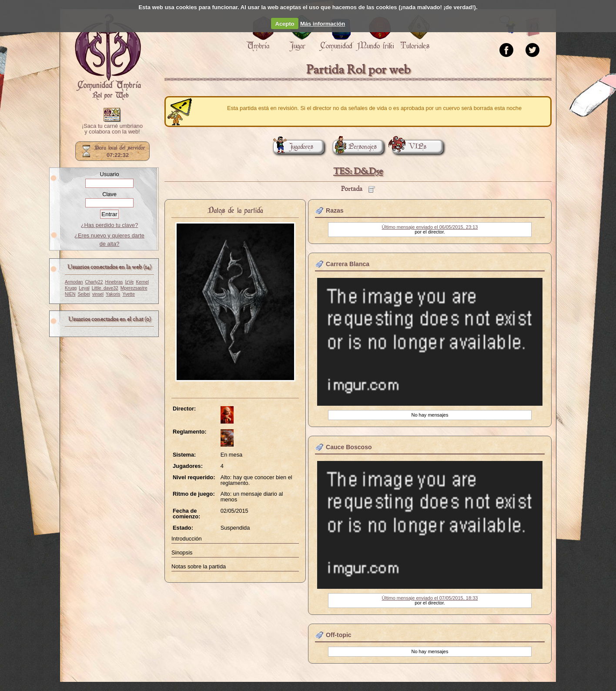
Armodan (74, 282)
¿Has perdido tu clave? (110, 225)
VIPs (409, 147)
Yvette (128, 294)
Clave (109, 194)
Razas (335, 210)
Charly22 (94, 282)
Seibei (84, 294)
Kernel (142, 282)
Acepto (285, 24)
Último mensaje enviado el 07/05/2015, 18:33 (430, 598)
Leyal (84, 288)
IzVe (129, 282)
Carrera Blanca (348, 264)
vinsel (98, 294)
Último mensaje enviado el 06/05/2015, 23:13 (430, 227)
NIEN (70, 294)
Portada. (108, 57)
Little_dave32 (105, 288)
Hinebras (114, 282)
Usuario (109, 174)
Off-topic (339, 635)
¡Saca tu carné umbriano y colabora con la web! (112, 129)
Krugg (71, 288)
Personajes (355, 147)
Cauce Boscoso (349, 447)
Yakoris (113, 294)
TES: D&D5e (358, 172)
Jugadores (293, 147)
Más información (323, 24)
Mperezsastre (134, 288)
